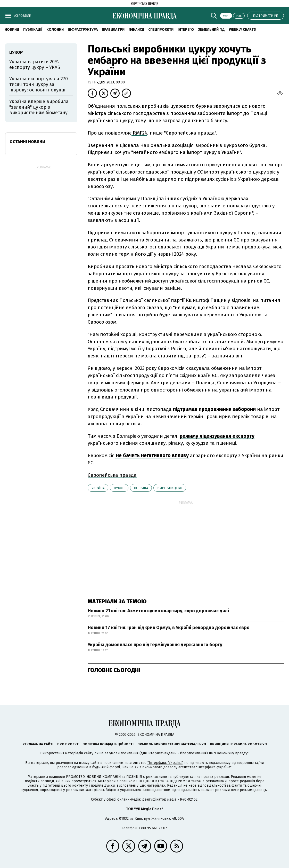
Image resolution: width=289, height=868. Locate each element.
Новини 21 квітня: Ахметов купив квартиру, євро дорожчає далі (158, 611)
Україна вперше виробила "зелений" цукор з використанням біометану (39, 107)
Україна (98, 488)
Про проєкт (68, 744)
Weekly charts (242, 30)
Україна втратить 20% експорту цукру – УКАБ (35, 65)
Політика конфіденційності (108, 744)
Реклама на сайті (38, 744)
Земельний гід (211, 30)
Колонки (55, 30)
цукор (119, 488)
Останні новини (27, 142)
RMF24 (139, 133)
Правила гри (113, 30)
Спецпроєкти (161, 30)
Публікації (33, 30)
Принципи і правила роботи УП (238, 744)
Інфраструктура (83, 30)
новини (12, 30)
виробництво (170, 488)
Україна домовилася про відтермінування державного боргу (155, 645)
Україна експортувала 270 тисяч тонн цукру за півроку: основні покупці (39, 84)
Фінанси (136, 30)
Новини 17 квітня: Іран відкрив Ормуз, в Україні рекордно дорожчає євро (169, 628)
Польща (141, 488)
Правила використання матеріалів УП (172, 744)
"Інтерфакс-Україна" (165, 763)
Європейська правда (112, 475)
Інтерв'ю (186, 30)
